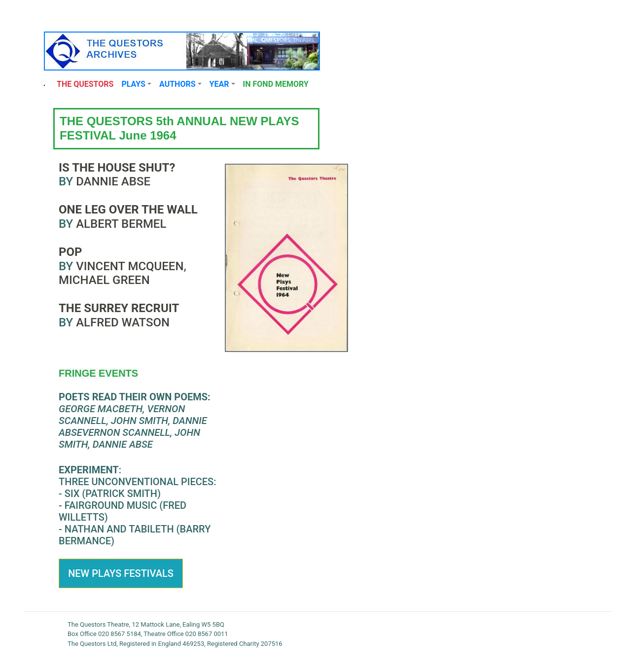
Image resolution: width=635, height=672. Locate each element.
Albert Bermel (121, 224)
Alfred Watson (121, 322)
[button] (136, 84)
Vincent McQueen (130, 266)
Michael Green (104, 280)
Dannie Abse (113, 181)
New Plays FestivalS (121, 573)
